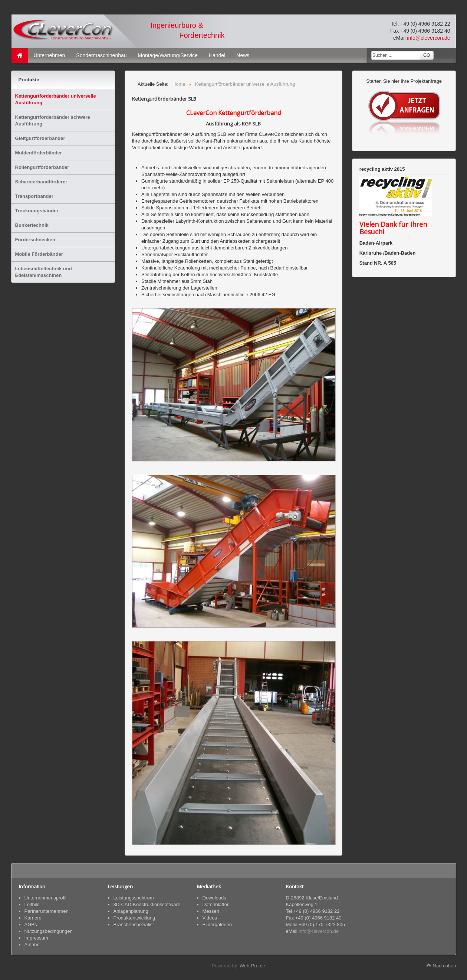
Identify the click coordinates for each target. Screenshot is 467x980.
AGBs (31, 925)
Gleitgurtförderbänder (40, 138)
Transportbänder (34, 196)
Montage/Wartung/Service (168, 55)
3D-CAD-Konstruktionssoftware (147, 904)
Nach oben (441, 966)
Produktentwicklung (134, 918)
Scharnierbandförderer (41, 182)
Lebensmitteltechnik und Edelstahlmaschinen (44, 272)
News (243, 55)
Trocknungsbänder (37, 211)
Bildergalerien (217, 925)
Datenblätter (216, 904)
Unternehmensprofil (45, 898)
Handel (217, 55)
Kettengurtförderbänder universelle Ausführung (56, 99)
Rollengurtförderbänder (42, 167)
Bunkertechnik (32, 225)
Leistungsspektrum (134, 898)
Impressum (36, 938)
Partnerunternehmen (47, 911)
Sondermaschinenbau (101, 55)
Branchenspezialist (134, 925)
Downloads (214, 898)
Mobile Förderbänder (39, 254)
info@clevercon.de (428, 38)
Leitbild (32, 904)
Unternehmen (50, 55)
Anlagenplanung (131, 911)
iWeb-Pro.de (252, 966)
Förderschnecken (35, 240)
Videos (210, 918)
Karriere (33, 918)
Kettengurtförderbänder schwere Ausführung (53, 120)
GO (427, 55)
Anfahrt (32, 945)
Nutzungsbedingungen (49, 931)
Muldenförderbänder (39, 153)
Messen (211, 911)
